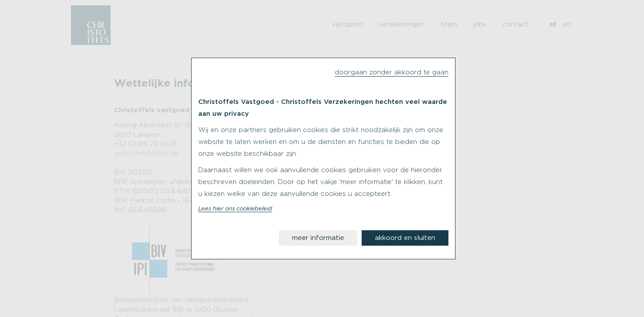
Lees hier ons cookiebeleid (235, 209)
